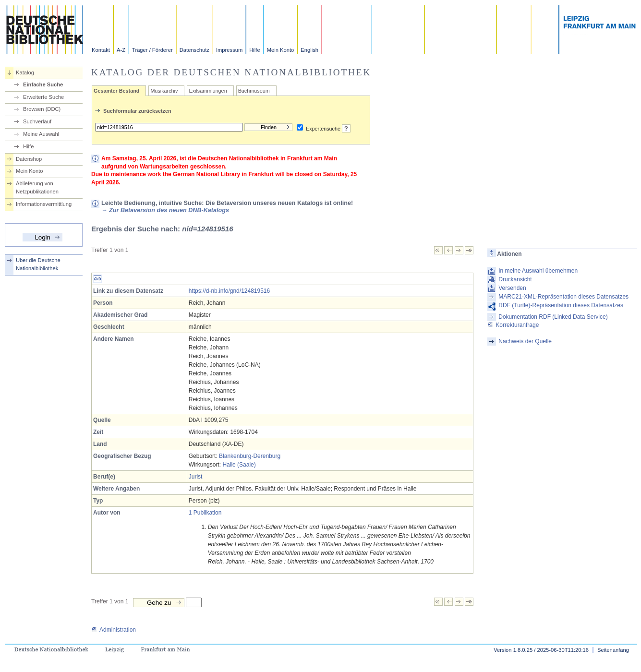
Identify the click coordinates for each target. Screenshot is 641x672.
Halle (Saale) (239, 465)
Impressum (229, 50)
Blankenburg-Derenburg (250, 456)
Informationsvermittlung (44, 204)
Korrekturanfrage (513, 325)
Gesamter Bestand (116, 91)
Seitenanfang (613, 650)
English (309, 50)
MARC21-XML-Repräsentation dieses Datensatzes (563, 297)
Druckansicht (515, 279)
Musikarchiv (164, 91)
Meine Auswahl (41, 134)
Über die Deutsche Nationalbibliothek (38, 264)
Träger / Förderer (152, 50)
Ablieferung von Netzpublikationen (37, 187)
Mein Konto (281, 50)
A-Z (121, 50)
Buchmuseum (254, 91)
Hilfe (254, 50)
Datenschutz (194, 50)
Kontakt (101, 50)
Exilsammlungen (208, 91)
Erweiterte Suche (43, 97)
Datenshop (29, 159)
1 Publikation (205, 513)
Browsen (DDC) (42, 109)
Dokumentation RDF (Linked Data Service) (553, 317)
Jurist (196, 477)
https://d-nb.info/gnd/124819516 (229, 291)
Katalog (25, 72)
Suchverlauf (37, 121)
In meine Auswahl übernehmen (538, 271)
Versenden (512, 288)
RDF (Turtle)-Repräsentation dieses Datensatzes (561, 305)
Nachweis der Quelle (525, 341)
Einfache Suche (43, 84)
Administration (114, 630)
